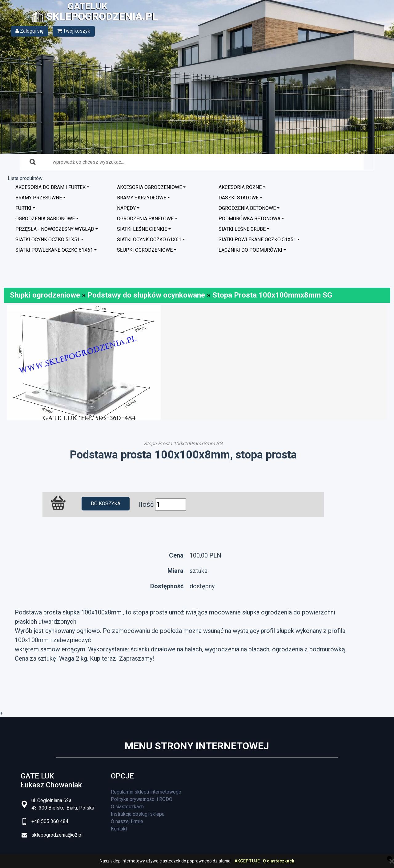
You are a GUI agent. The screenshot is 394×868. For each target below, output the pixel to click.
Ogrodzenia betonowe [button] (247, 208)
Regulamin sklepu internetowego (146, 792)
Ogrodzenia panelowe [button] (145, 219)
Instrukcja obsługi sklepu (138, 814)
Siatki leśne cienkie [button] (142, 229)
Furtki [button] (23, 208)
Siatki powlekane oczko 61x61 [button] (54, 250)
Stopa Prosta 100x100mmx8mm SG (272, 295)
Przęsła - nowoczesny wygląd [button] (55, 229)
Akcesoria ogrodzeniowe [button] (149, 187)
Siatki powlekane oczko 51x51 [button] (257, 240)
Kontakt (119, 829)
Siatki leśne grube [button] (242, 229)
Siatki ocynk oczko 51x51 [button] (48, 240)
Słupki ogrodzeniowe (45, 295)
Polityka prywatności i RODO (142, 799)
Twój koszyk (74, 31)
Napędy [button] (126, 208)
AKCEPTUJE (247, 861)
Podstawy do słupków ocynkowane (146, 295)
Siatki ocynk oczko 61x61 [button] (149, 240)
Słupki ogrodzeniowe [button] (145, 250)
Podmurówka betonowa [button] (249, 219)
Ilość (146, 504)
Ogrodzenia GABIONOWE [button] (45, 219)
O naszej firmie (127, 821)
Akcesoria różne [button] (240, 187)
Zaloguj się (29, 31)
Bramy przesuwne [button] (39, 198)
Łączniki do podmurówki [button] (250, 250)
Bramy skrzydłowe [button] (142, 198)
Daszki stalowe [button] (239, 198)
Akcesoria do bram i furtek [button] (50, 187)
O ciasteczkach (279, 861)
